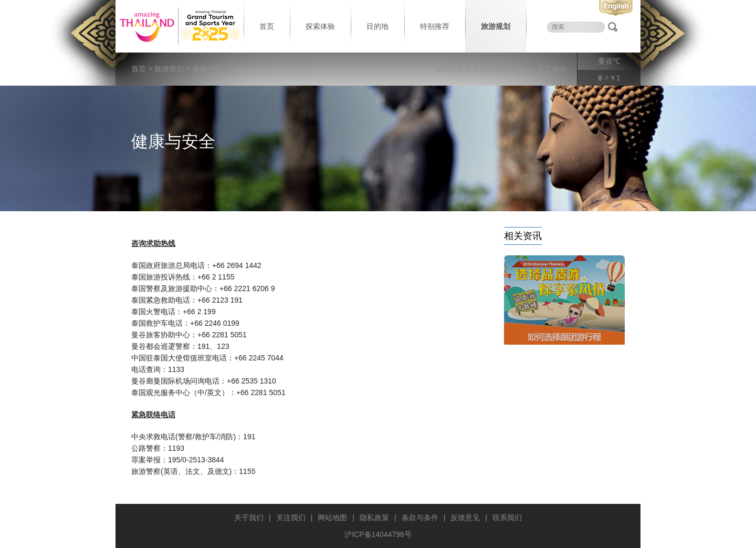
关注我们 (291, 518)
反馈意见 (465, 518)
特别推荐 (435, 26)
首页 (267, 26)
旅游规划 (496, 26)
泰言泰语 (552, 69)
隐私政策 (374, 518)
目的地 (377, 26)
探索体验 (320, 26)
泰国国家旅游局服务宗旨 (476, 69)
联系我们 (507, 518)
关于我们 (249, 518)
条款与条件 (420, 518)
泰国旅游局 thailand (178, 26)
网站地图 (332, 518)
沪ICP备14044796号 (378, 534)
